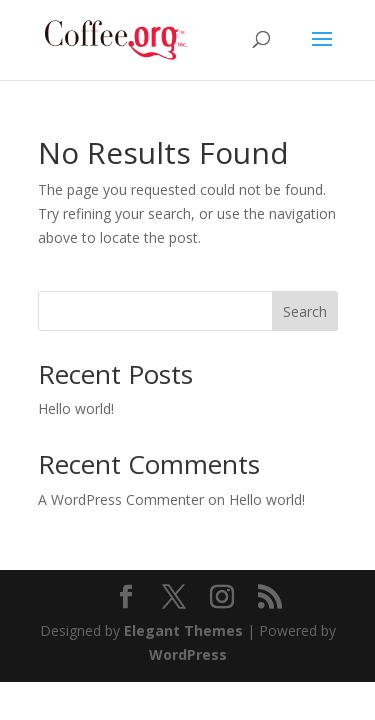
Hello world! (76, 408)
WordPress (188, 654)
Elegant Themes (183, 630)
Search (305, 311)
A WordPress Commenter (121, 499)
